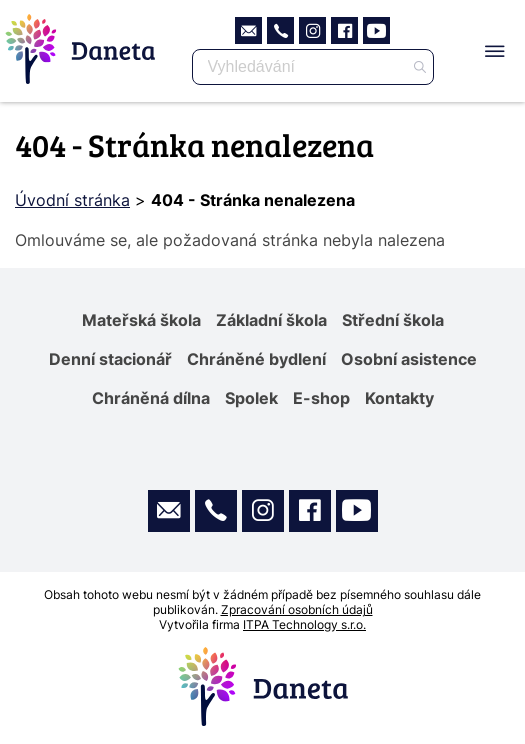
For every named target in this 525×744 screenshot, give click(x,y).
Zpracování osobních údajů (297, 609)
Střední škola (393, 320)
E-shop (321, 398)
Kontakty (399, 398)
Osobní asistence (409, 359)
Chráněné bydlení (256, 359)
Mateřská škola (141, 320)
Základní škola (271, 320)
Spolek (251, 398)
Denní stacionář (110, 359)
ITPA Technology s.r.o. (304, 624)
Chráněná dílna (151, 398)
